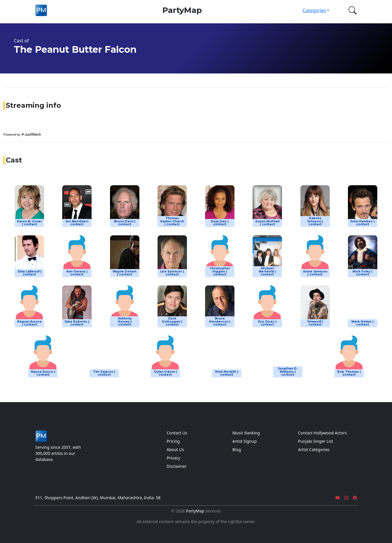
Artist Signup (245, 441)
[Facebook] (355, 498)
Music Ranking (246, 433)
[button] (351, 10)
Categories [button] (314, 10)
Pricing (173, 441)
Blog (237, 450)
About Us (175, 450)
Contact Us (177, 433)
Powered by (22, 135)
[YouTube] (338, 498)
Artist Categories (314, 450)
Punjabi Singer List (316, 441)
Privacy (174, 458)
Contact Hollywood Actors (322, 433)
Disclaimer (177, 466)
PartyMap (182, 10)
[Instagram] (346, 498)
